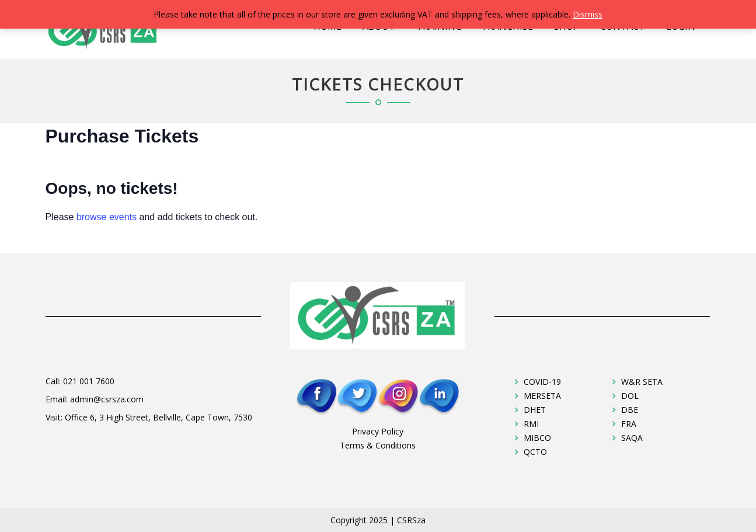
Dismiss (588, 14)
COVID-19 (542, 382)
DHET (535, 410)
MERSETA (542, 396)
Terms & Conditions (378, 445)
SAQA (632, 438)
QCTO (535, 452)
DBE (630, 410)
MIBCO (537, 438)
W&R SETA (642, 382)
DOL (630, 396)
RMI (531, 424)
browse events (107, 217)
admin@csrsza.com (107, 399)
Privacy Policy (378, 431)
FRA (629, 424)
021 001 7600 (89, 381)
